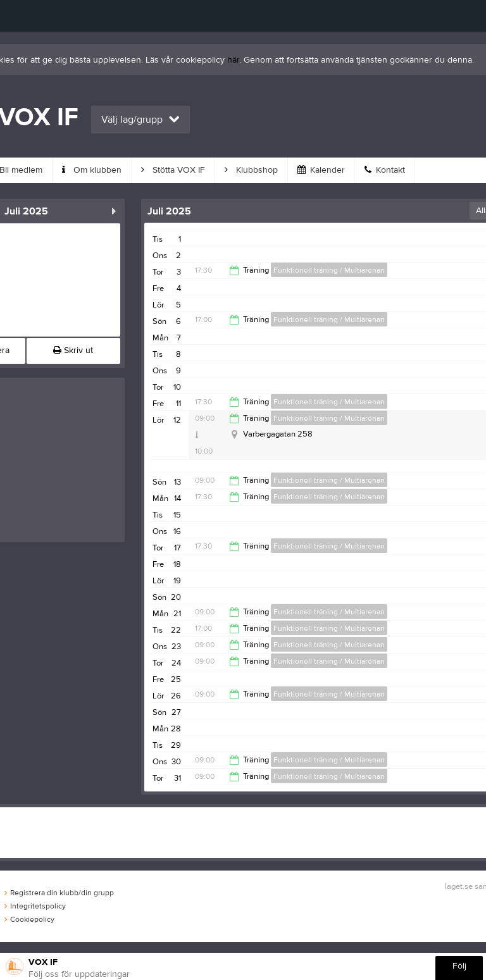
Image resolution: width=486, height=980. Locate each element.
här (233, 60)
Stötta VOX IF (173, 170)
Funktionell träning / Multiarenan (329, 270)
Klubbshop (251, 170)
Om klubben (92, 170)
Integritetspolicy (35, 906)
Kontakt (385, 170)
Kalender (321, 170)
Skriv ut (73, 350)
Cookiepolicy (29, 919)
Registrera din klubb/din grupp (59, 893)
